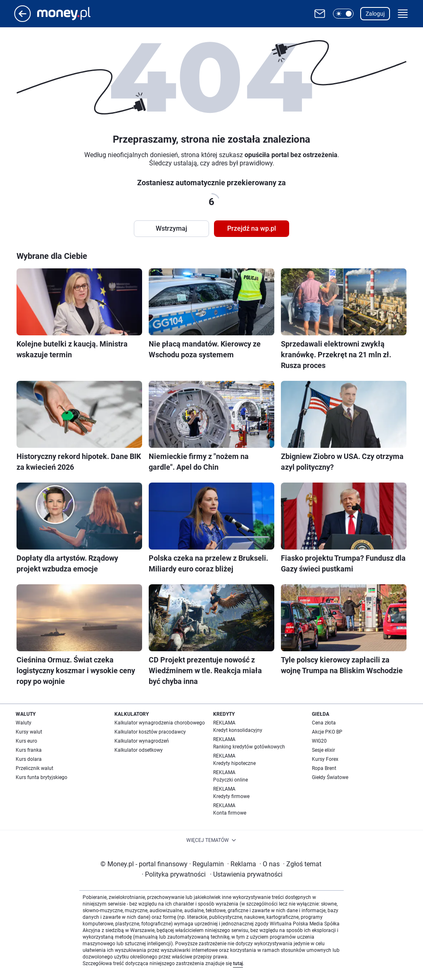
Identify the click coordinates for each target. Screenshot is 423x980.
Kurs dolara (29, 759)
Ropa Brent (324, 768)
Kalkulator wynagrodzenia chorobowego (160, 723)
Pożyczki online (231, 780)
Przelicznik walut (34, 768)
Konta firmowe (230, 813)
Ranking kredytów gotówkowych (249, 747)
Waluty (24, 723)
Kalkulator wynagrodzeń (142, 741)
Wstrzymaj (171, 228)
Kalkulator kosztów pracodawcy (150, 732)
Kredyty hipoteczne (234, 763)
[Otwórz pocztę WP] (320, 14)
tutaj (238, 963)
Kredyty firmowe (231, 796)
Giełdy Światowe (330, 777)
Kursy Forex (325, 759)
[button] (343, 14)
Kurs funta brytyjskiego (42, 777)
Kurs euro (26, 741)
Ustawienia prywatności (246, 874)
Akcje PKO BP (327, 732)
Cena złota (324, 723)
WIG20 (319, 741)
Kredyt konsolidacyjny (238, 730)
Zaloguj (375, 14)
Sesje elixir (323, 750)
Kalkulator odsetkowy (139, 750)
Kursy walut (29, 732)
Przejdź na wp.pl (252, 228)
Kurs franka (29, 750)
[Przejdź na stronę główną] (23, 20)
